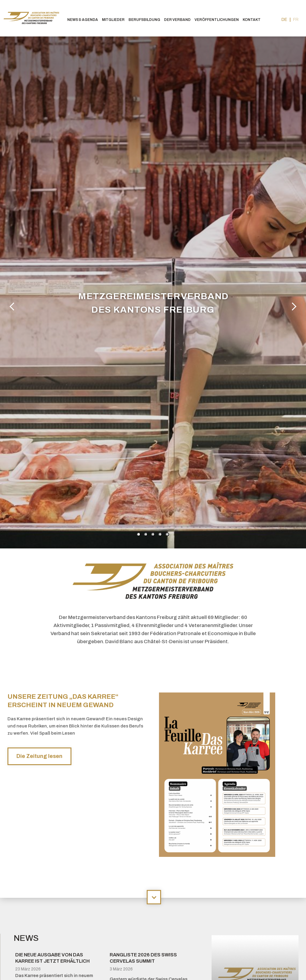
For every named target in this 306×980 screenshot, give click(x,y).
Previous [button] (13, 306)
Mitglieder (113, 20)
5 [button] (167, 534)
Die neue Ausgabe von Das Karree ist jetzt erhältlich (52, 958)
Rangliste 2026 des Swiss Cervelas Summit (143, 958)
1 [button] (139, 534)
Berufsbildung (144, 20)
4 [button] (160, 534)
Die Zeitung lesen (39, 756)
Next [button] (293, 306)
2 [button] (146, 534)
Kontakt (252, 20)
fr (296, 20)
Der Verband (177, 20)
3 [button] (153, 534)
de (284, 20)
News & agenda (83, 20)
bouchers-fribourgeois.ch (33, 18)
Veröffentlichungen (217, 20)
